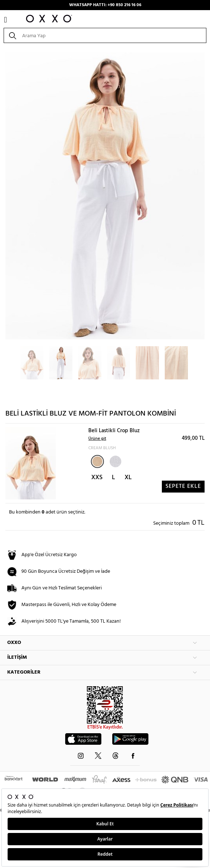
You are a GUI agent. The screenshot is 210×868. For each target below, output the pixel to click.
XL (128, 478)
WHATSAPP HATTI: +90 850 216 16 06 (105, 5)
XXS (97, 478)
